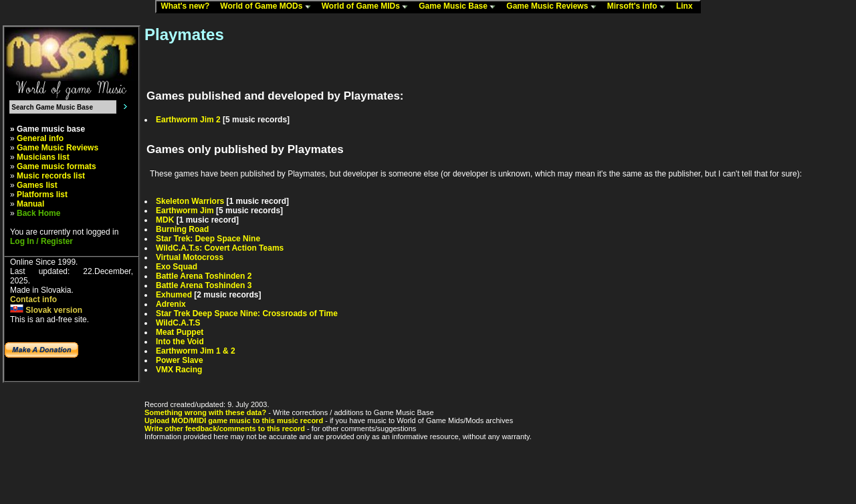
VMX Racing (179, 370)
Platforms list (42, 195)
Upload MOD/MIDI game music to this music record (234, 420)
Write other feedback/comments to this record (225, 428)
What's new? (188, 7)
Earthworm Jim (185, 211)
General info (40, 138)
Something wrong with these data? (205, 412)
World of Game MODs (268, 7)
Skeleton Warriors (190, 201)
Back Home (38, 213)
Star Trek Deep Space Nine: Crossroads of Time (247, 313)
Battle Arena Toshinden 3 (204, 285)
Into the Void (180, 342)
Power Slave (180, 360)
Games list (37, 185)
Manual (30, 204)
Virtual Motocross (190, 257)
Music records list (51, 176)
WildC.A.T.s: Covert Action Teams (220, 248)
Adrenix (171, 304)
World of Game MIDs (368, 7)
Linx (687, 7)
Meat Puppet (180, 332)
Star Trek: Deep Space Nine (208, 239)
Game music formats (57, 166)
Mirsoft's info (639, 7)
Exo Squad (177, 267)
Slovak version (46, 310)
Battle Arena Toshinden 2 (204, 276)
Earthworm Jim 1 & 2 (196, 351)
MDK (165, 220)
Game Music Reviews (554, 7)
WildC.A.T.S (178, 323)
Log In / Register (41, 241)
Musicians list (43, 157)
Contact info (33, 299)
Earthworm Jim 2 (188, 120)
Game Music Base (460, 7)
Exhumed (174, 295)
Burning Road (182, 229)
